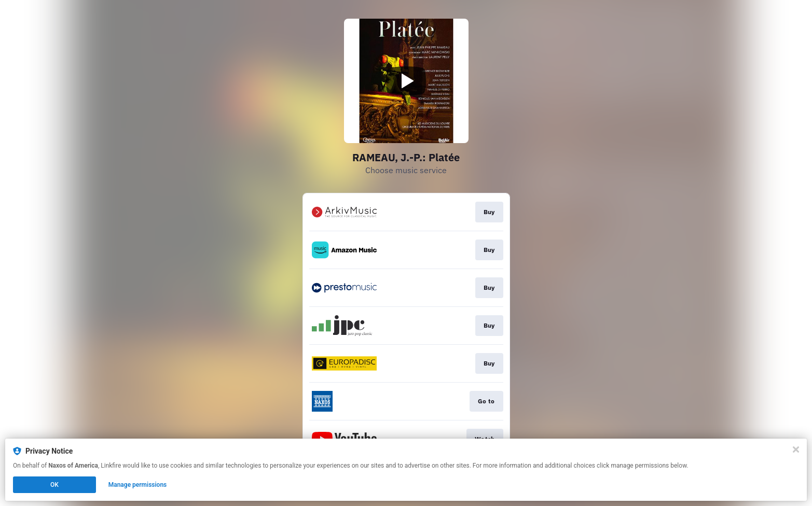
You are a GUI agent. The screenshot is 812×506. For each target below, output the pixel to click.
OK (54, 485)
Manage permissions (138, 485)
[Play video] (406, 81)
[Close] (796, 449)
